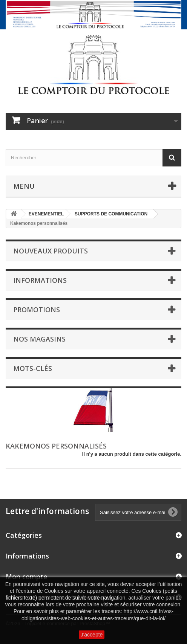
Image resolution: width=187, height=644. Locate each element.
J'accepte (92, 635)
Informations (40, 280)
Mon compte (27, 577)
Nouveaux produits (51, 251)
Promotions (37, 310)
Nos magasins (39, 339)
